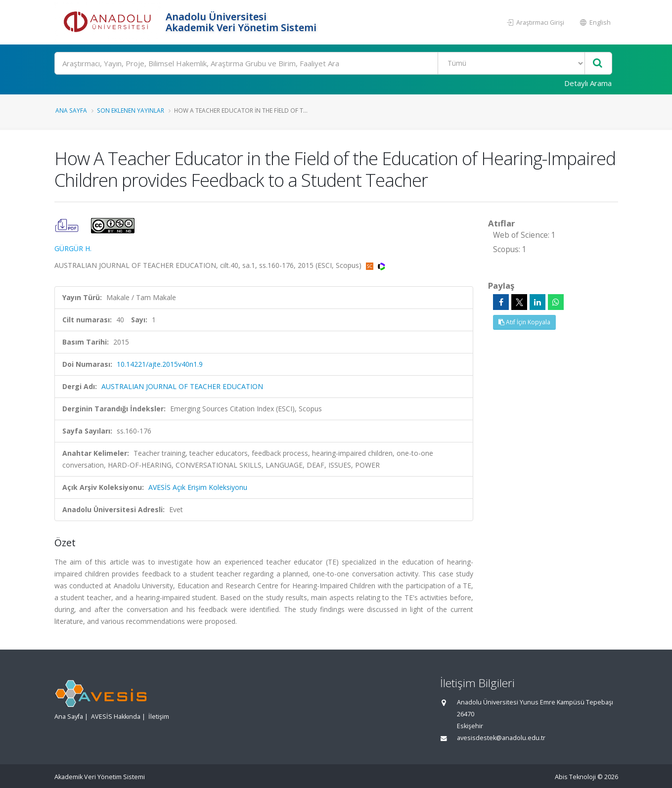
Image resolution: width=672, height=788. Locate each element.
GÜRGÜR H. (73, 248)
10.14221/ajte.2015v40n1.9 (160, 364)
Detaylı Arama (588, 83)
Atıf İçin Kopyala (524, 322)
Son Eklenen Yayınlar (131, 110)
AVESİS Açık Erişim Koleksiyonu (198, 487)
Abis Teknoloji (575, 777)
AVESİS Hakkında (116, 717)
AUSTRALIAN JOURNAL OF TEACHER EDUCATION (182, 386)
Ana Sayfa (71, 110)
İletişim (159, 717)
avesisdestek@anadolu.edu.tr (501, 738)
